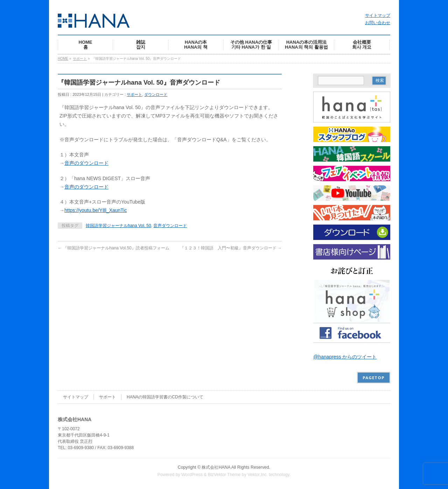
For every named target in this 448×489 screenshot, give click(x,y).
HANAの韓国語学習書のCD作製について (165, 397)
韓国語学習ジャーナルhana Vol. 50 (118, 226)
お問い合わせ (378, 23)
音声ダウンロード (170, 226)
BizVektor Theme (224, 475)
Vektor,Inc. (258, 475)
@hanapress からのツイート (345, 357)
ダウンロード (156, 94)
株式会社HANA (216, 467)
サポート (80, 59)
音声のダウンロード (86, 163)
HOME (63, 59)
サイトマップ (378, 15)
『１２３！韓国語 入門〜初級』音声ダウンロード (231, 248)
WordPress (192, 475)
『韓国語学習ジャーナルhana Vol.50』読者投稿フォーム (114, 248)
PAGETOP (374, 378)
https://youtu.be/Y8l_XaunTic (96, 210)
